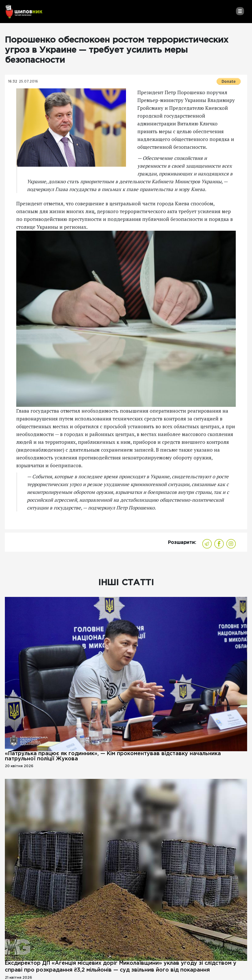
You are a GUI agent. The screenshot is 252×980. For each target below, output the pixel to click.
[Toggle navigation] (240, 11)
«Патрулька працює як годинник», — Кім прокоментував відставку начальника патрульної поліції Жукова (113, 756)
